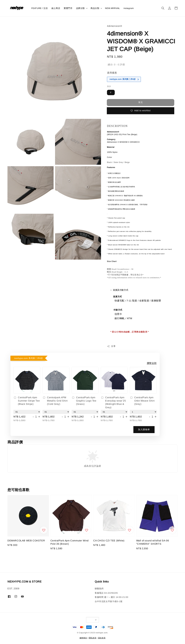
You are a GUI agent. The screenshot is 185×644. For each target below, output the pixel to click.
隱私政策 (93, 638)
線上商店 (56, 8)
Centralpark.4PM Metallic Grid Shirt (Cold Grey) (55, 401)
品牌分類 (80, 8)
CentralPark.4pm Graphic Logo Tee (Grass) (84, 401)
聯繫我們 (99, 589)
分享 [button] (111, 346)
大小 (109, 86)
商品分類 (95, 8)
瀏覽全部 (152, 363)
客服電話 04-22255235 (106, 593)
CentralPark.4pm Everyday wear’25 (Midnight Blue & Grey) (113, 402)
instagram (129, 8)
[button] (163, 8)
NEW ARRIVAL (112, 8)
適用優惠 (112, 73)
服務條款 (83, 638)
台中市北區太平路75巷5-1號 (109, 601)
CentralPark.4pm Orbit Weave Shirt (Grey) (142, 401)
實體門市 (68, 8)
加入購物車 (144, 429)
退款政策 (102, 638)
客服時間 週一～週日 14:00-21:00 (111, 597)
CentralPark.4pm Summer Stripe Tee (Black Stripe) (27, 401)
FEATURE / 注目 (40, 8)
